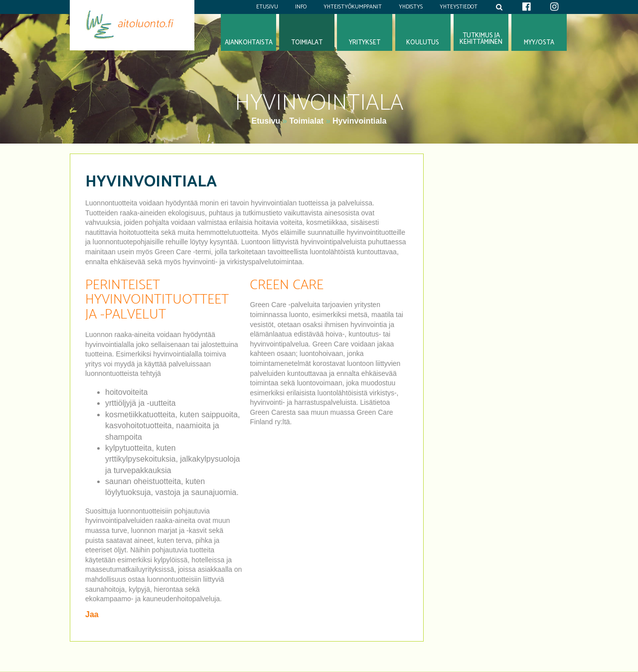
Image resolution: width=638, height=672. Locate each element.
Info (301, 7)
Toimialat (306, 121)
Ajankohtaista (249, 43)
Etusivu (267, 7)
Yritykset (365, 43)
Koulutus (423, 43)
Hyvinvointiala (359, 121)
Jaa (92, 614)
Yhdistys (411, 7)
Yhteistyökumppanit (353, 7)
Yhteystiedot (459, 7)
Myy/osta (539, 43)
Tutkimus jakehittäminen (481, 39)
